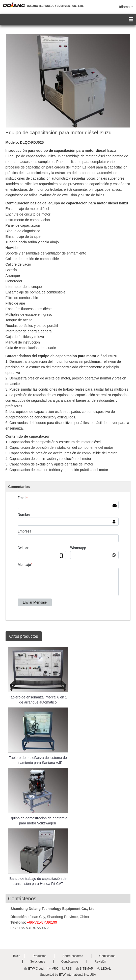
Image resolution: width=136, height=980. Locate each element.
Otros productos (24, 636)
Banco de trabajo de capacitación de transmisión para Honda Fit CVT (38, 881)
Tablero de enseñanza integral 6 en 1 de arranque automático (38, 700)
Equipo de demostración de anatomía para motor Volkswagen (38, 821)
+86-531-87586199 (42, 922)
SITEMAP (85, 969)
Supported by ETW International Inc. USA (68, 975)
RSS (67, 969)
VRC (53, 969)
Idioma (126, 7)
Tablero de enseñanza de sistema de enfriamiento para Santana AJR (38, 760)
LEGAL (104, 969)
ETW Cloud (34, 969)
